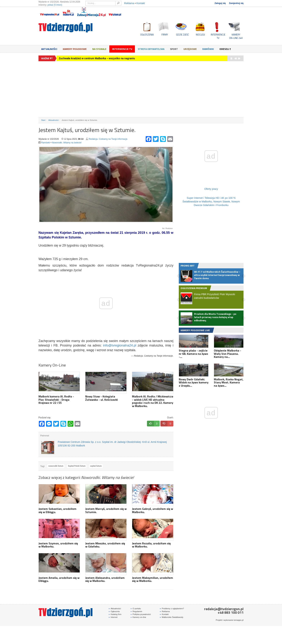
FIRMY (165, 35)
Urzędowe (190, 49)
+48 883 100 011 (231, 612)
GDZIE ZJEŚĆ (182, 35)
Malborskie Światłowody (171, 617)
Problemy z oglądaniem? (172, 609)
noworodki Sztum (56, 466)
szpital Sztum (96, 466)
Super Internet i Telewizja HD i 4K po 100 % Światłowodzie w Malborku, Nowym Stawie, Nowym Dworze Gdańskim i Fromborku (211, 202)
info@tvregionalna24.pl (120, 345)
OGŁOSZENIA (147, 35)
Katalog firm (115, 614)
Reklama (129, 3)
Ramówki (208, 49)
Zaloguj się (220, 3)
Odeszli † (225, 49)
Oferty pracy (211, 189)
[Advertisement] (141, 89)
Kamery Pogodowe (75, 49)
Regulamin (136, 611)
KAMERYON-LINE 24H (236, 36)
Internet (113, 617)
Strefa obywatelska (151, 49)
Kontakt (141, 3)
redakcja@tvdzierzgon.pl (224, 609)
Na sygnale (99, 49)
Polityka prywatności (141, 614)
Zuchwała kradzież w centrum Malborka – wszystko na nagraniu (97, 58)
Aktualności (49, 49)
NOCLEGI (200, 35)
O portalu (136, 609)
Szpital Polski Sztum (77, 466)
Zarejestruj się (236, 3)
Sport (174, 49)
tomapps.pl (239, 620)
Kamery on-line (138, 617)
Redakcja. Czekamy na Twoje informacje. (108, 139)
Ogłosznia (114, 611)
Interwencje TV (122, 49)
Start (43, 120)
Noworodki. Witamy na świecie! (67, 143)
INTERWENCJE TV (218, 36)
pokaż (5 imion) (55, 5)
